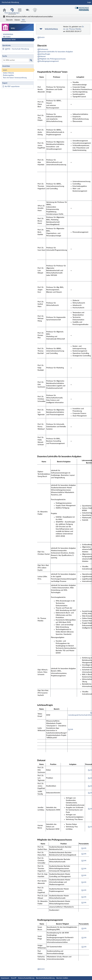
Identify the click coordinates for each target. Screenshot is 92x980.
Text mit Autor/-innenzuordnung (15, 78)
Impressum (5, 978)
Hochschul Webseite (83, 8)
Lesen (5, 70)
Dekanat (42, 56)
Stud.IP (14, 978)
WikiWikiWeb (8, 34)
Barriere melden (62, 978)
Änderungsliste (8, 75)
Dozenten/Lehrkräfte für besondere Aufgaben (56, 52)
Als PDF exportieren (12, 87)
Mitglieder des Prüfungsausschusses (53, 59)
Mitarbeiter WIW (9, 40)
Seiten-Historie (8, 73)
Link (72, 729)
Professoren (44, 49)
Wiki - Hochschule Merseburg (18, 49)
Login (89, 2)
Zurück (42, 37)
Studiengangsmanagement (49, 61)
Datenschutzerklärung (26, 978)
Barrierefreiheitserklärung (45, 978)
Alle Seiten (7, 37)
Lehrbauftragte (45, 54)
